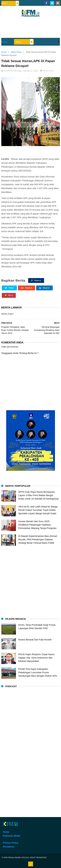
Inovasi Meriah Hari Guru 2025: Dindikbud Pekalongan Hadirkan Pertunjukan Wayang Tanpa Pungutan (37, 525)
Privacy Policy (11, 843)
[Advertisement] (30, 581)
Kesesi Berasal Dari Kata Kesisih (35, 640)
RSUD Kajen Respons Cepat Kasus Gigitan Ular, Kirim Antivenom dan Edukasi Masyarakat (37, 658)
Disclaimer (9, 847)
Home (4, 42)
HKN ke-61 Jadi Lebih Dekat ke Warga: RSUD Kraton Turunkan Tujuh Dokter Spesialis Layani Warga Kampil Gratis (38, 510)
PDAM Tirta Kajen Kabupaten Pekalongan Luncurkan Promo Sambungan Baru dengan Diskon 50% (38, 672)
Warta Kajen (49, 71)
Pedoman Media (12, 836)
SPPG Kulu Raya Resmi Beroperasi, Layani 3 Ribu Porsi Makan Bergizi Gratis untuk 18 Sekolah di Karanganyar (39, 495)
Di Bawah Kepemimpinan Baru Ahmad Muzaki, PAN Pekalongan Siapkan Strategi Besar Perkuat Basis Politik (38, 539)
